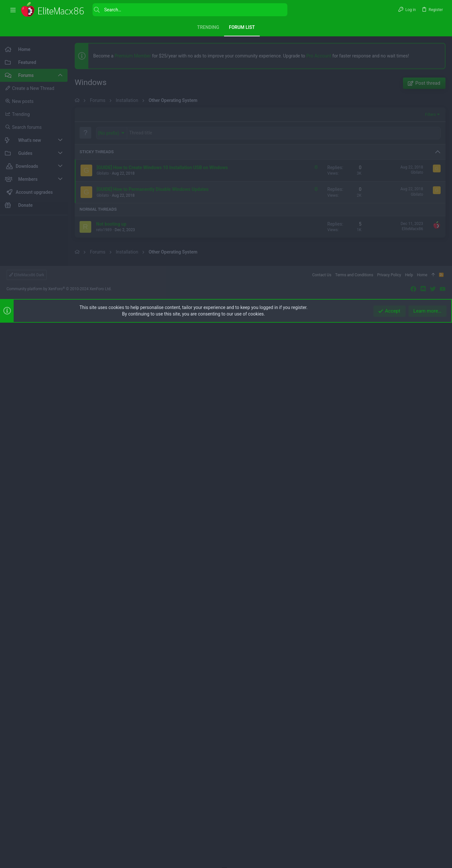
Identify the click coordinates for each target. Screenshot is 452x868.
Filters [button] (430, 296)
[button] (13, 10)
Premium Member (133, 56)
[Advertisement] (34, 317)
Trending (208, 27)
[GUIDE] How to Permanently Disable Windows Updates (153, 371)
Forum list (242, 27)
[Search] (190, 10)
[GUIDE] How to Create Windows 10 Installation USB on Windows (162, 349)
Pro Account (319, 56)
